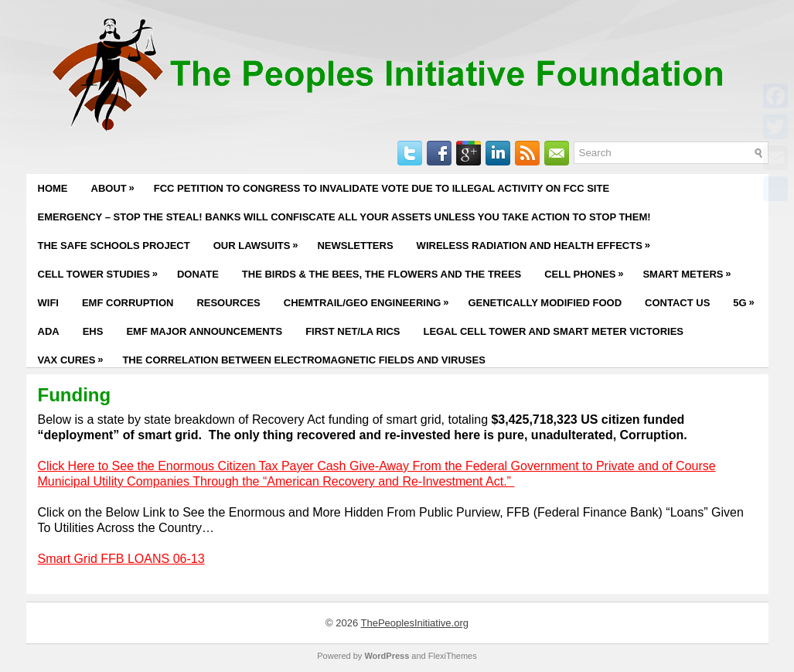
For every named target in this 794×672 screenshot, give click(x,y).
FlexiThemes (453, 656)
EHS (93, 331)
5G (747, 298)
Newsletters (355, 246)
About (117, 184)
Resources (228, 303)
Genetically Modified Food (545, 303)
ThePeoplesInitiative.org (415, 623)
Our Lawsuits (260, 241)
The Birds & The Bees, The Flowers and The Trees (382, 274)
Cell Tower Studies (102, 270)
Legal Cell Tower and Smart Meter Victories (553, 331)
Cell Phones (588, 270)
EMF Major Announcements (204, 331)
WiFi (48, 303)
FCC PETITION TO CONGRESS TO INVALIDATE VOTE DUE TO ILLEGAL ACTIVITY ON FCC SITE (382, 188)
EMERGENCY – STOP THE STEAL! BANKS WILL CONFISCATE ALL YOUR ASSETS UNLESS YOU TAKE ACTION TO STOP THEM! (344, 217)
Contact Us (677, 303)
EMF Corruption (128, 303)
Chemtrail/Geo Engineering (370, 298)
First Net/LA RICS (353, 331)
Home (53, 188)
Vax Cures (75, 356)
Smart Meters (690, 270)
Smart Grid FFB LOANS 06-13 (121, 559)
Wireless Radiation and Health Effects (537, 241)
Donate (198, 274)
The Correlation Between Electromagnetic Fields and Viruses (303, 360)
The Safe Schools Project (114, 246)
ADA (49, 331)
